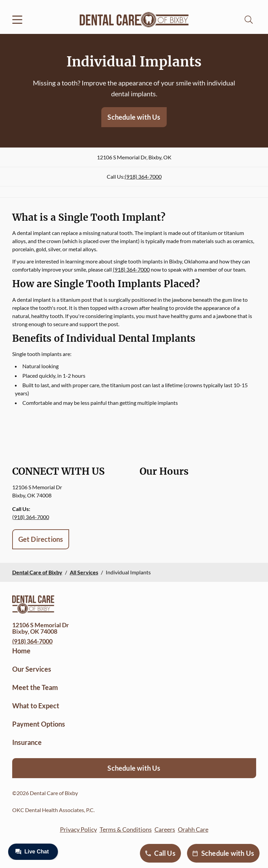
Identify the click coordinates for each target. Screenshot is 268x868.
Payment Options (39, 724)
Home (21, 651)
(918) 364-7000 (143, 176)
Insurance (27, 742)
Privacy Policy (78, 829)
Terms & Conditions (126, 829)
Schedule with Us (134, 117)
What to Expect (36, 706)
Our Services (32, 669)
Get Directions (41, 539)
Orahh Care (193, 829)
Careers (165, 829)
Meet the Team (35, 687)
